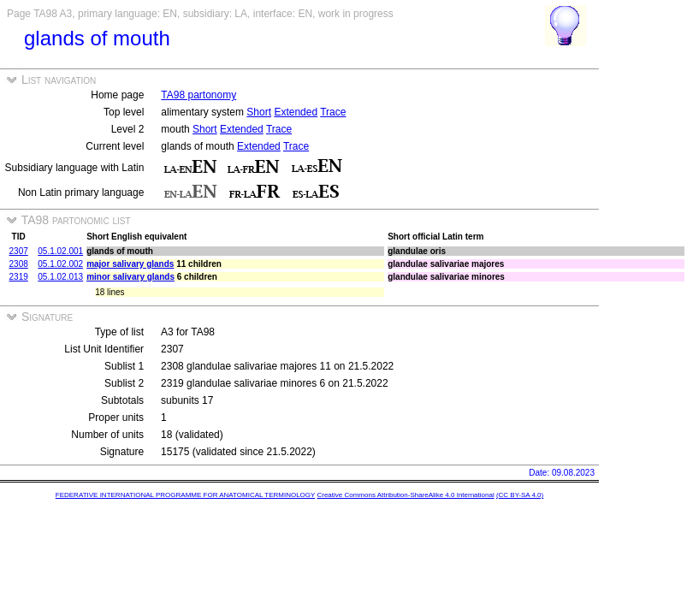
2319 (19, 277)
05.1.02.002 (60, 264)
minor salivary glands (130, 277)
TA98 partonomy (198, 95)
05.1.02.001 (60, 251)
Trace (333, 112)
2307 (19, 251)
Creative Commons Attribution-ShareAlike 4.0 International (405, 495)
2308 (19, 264)
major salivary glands (130, 264)
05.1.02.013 (60, 277)
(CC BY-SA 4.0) (520, 495)
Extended (296, 112)
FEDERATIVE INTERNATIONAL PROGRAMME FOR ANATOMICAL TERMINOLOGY (185, 495)
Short (259, 112)
